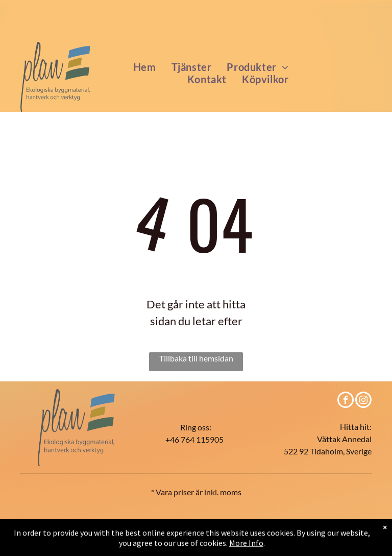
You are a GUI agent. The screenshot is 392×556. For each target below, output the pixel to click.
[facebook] (346, 401)
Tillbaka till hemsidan (196, 358)
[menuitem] (145, 67)
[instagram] (363, 401)
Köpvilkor (141, 522)
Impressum (347, 522)
